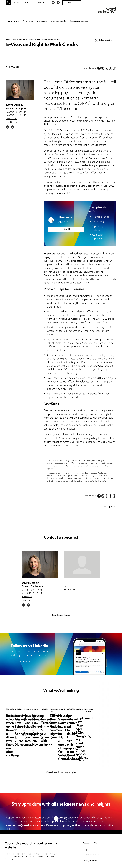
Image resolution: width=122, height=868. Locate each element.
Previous (9, 773)
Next (113, 773)
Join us (16, 3)
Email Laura (11, 119)
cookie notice (93, 826)
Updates (31, 40)
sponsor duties (52, 422)
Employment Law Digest (91, 117)
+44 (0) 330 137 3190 (16, 112)
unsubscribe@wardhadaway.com (26, 826)
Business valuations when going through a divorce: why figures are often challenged (23, 721)
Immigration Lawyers (67, 446)
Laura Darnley (15, 105)
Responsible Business (79, 21)
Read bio (11, 122)
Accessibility (42, 3)
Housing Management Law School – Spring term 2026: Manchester (67, 720)
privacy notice (71, 826)
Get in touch (28, 3)
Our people (42, 21)
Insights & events (58, 21)
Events (61, 709)
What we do (28, 21)
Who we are (13, 21)
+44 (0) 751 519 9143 (16, 115)
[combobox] (72, 3)
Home (8, 40)
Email (66, 586)
